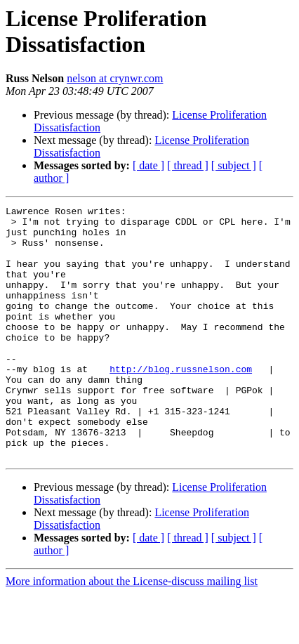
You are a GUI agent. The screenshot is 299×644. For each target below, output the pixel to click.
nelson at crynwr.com (115, 78)
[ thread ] (188, 165)
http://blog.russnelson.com (181, 402)
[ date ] (148, 165)
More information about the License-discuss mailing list (132, 632)
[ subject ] (234, 165)
